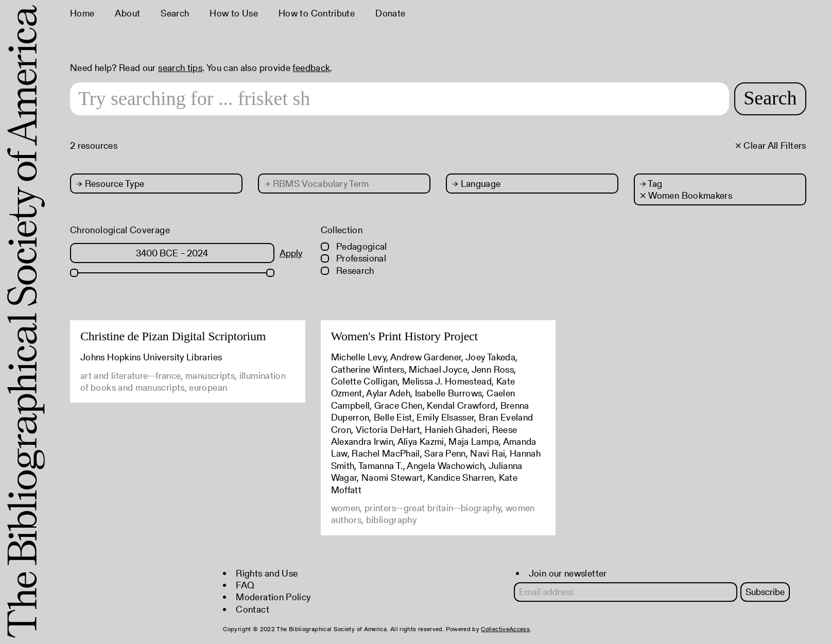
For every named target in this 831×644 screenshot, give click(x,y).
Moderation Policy (273, 597)
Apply (291, 253)
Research (348, 271)
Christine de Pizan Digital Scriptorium (173, 336)
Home (82, 13)
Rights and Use (267, 573)
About (127, 13)
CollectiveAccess (505, 629)
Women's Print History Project (404, 336)
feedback (311, 68)
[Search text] (400, 99)
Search (175, 13)
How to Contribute (317, 13)
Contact (253, 609)
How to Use (234, 13)
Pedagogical (354, 246)
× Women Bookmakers (686, 195)
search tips (180, 68)
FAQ (245, 585)
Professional (354, 258)
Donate (390, 13)
